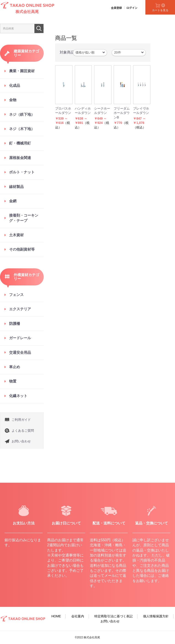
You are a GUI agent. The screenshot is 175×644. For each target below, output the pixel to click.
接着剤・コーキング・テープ (24, 218)
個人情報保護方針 (156, 616)
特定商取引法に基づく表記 (113, 616)
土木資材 (16, 235)
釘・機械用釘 (20, 143)
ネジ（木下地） (22, 129)
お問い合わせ (21, 441)
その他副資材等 (22, 249)
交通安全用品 (20, 353)
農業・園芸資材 (22, 71)
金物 (13, 100)
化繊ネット (18, 396)
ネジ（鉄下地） (22, 114)
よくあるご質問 (23, 431)
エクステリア (20, 309)
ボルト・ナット (22, 172)
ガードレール (20, 338)
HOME (56, 616)
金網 (13, 201)
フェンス (16, 295)
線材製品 (16, 187)
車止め (15, 367)
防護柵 (15, 324)
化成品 (15, 86)
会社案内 (78, 616)
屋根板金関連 (20, 158)
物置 (13, 381)
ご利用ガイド (21, 420)
